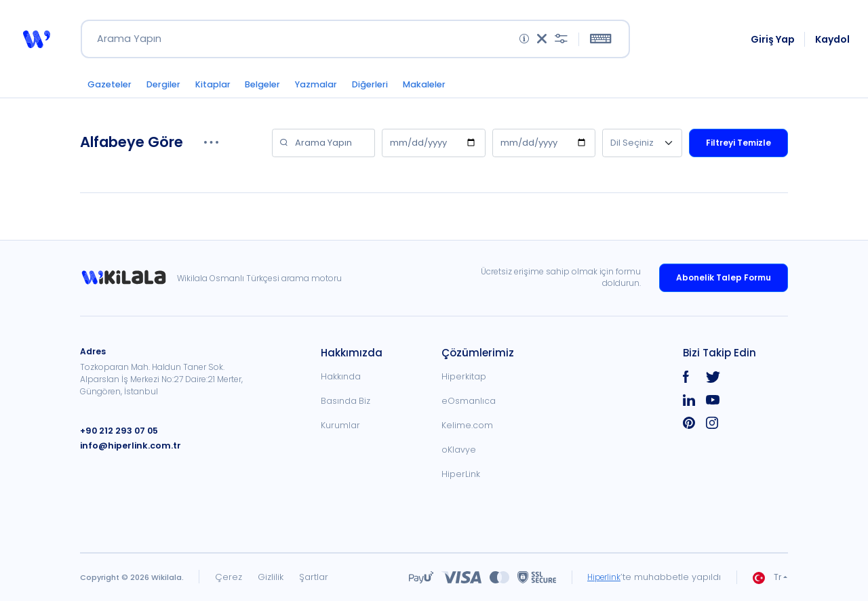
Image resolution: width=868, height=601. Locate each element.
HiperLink (461, 474)
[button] (36, 42)
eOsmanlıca (469, 401)
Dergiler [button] (169, 89)
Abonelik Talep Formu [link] (724, 277)
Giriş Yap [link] (773, 42)
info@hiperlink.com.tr (127, 445)
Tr (767, 578)
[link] (129, 278)
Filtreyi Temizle (738, 148)
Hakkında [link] (341, 376)
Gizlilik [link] (271, 577)
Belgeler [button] (278, 89)
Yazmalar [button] (337, 89)
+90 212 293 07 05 (117, 431)
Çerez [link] (229, 577)
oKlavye (459, 450)
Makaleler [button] (456, 89)
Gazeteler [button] (111, 89)
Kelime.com (467, 425)
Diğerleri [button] (396, 89)
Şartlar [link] (314, 577)
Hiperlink (602, 577)
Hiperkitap (464, 376)
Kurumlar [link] (340, 425)
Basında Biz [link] (346, 401)
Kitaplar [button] (223, 89)
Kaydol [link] (833, 42)
